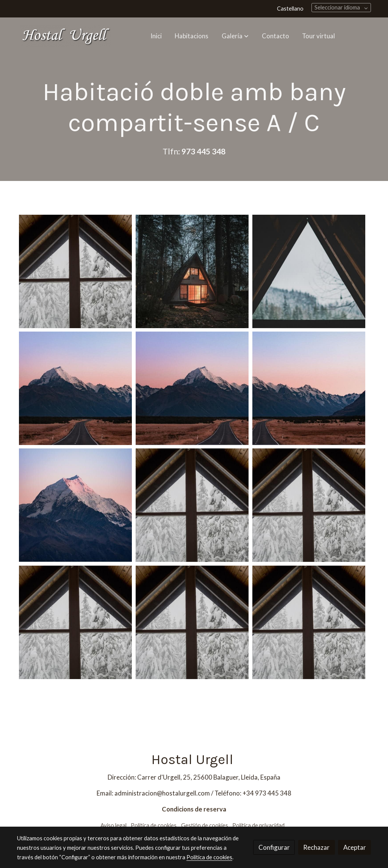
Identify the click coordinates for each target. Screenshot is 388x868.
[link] (66, 36)
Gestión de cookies (205, 825)
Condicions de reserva (194, 809)
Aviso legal (113, 825)
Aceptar (355, 847)
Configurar (274, 847)
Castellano (290, 9)
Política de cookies (154, 825)
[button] (235, 36)
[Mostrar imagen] (75, 271)
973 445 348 (203, 151)
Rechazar (316, 847)
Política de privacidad (258, 825)
